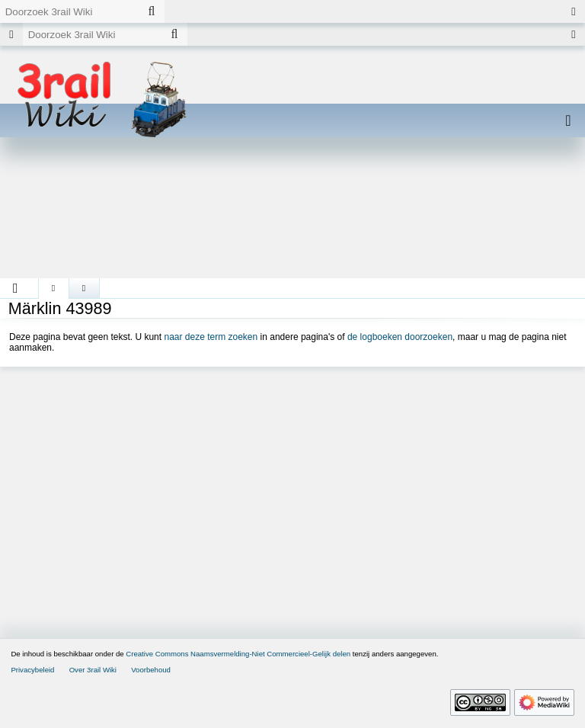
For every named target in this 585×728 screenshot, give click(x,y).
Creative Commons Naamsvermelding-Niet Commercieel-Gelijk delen (238, 654)
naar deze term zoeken (211, 337)
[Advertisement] (292, 213)
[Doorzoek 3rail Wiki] (69, 11)
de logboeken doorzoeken (400, 337)
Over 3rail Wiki (93, 670)
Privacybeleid (32, 670)
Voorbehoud (151, 670)
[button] (16, 288)
